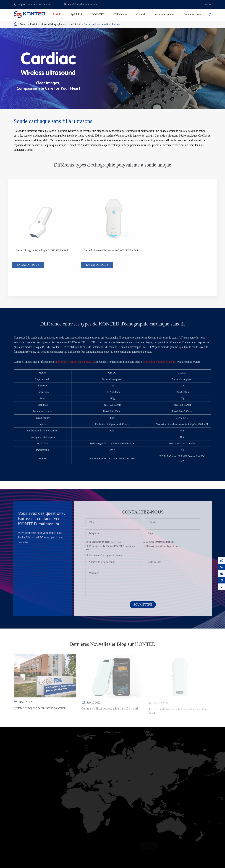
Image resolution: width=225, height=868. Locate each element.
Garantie (141, 14)
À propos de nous (165, 14)
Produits (57, 14)
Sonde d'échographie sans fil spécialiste (61, 24)
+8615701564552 (42, 4)
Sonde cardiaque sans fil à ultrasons (102, 24)
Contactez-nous (192, 14)
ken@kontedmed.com (86, 4)
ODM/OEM (98, 14)
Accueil (23, 24)
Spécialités (77, 14)
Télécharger (121, 14)
